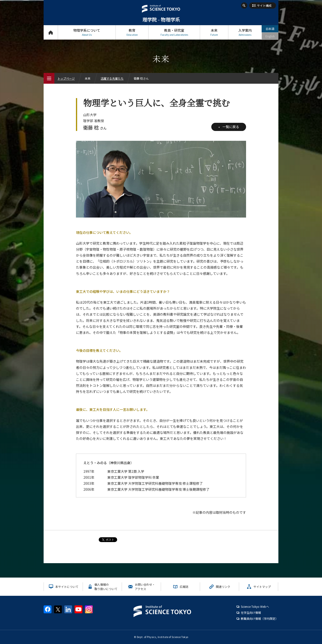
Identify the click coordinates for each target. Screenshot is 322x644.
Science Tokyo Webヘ (255, 606)
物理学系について (87, 32)
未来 (214, 32)
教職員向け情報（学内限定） (259, 618)
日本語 (270, 29)
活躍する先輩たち (112, 78)
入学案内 (245, 32)
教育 (132, 32)
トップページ (51, 32)
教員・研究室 (174, 32)
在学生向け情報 (251, 612)
